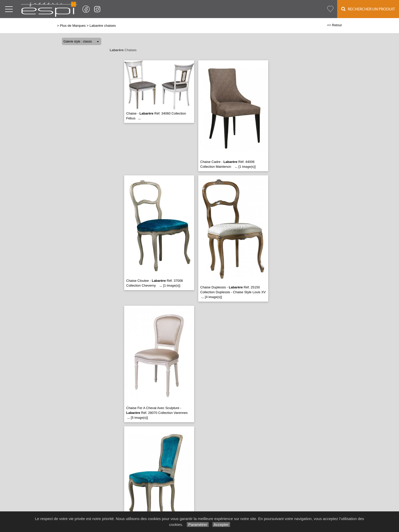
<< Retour (334, 25)
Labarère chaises (103, 26)
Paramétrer (198, 524)
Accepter (221, 524)
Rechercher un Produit (368, 9)
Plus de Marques (73, 26)
